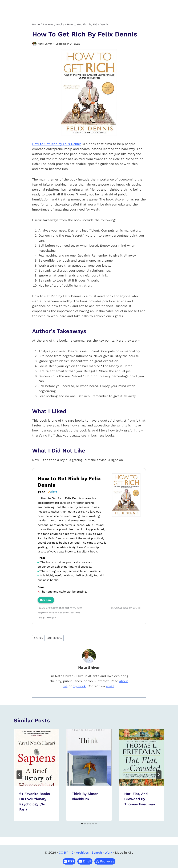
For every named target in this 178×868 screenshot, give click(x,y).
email (110, 686)
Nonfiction (55, 638)
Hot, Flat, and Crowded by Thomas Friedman (140, 799)
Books (38, 638)
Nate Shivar (45, 44)
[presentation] (37, 757)
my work (79, 686)
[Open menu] (170, 7)
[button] (85, 861)
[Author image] (34, 44)
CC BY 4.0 (66, 852)
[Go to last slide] (19, 775)
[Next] (159, 775)
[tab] (82, 824)
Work (108, 852)
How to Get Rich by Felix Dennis (57, 144)
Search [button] (97, 852)
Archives (82, 852)
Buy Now (46, 600)
